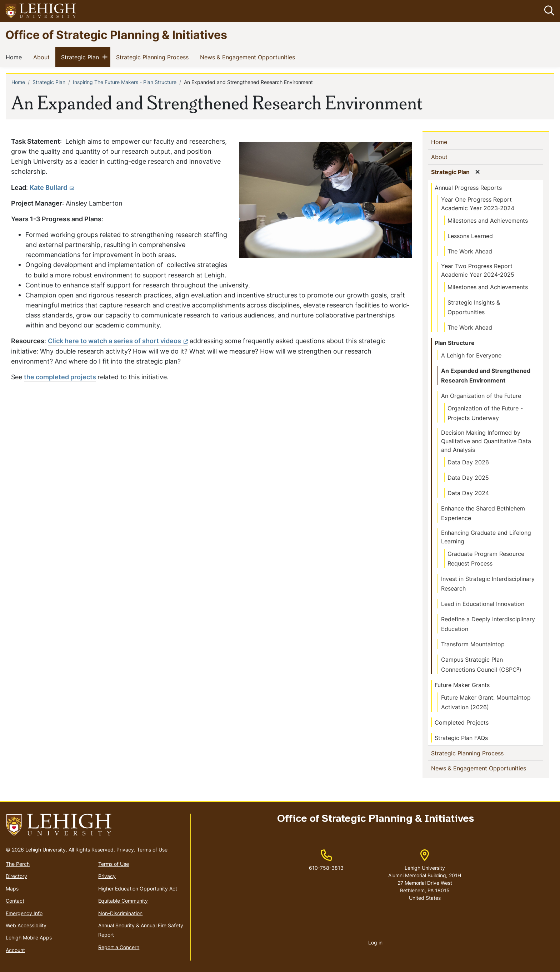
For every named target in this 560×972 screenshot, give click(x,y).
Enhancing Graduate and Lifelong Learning (486, 537)
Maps (12, 889)
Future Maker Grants (462, 685)
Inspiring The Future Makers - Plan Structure (125, 82)
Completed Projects (462, 722)
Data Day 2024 (468, 493)
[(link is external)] (118, 341)
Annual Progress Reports (468, 188)
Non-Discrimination (120, 913)
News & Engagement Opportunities (249, 57)
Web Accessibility (26, 925)
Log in (375, 943)
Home (15, 57)
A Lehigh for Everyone (471, 355)
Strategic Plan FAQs (461, 738)
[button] (548, 11)
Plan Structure (455, 343)
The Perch (18, 864)
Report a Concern (119, 947)
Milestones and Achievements (488, 221)
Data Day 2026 (468, 462)
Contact (15, 901)
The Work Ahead (470, 251)
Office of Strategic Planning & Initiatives (116, 34)
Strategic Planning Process (154, 57)
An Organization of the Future (481, 396)
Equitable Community (123, 901)
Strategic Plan (81, 57)
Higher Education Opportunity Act (138, 889)
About (43, 57)
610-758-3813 (326, 868)
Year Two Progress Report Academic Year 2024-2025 (478, 270)
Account (15, 950)
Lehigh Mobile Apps (29, 938)
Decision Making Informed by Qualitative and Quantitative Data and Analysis (486, 441)
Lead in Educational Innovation (483, 604)
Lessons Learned (470, 236)
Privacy (125, 850)
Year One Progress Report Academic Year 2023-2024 (478, 204)
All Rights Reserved (91, 850)
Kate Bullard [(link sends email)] (52, 188)
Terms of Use (152, 850)
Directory (16, 876)
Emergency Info (24, 913)
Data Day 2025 (468, 478)
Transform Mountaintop (473, 645)
